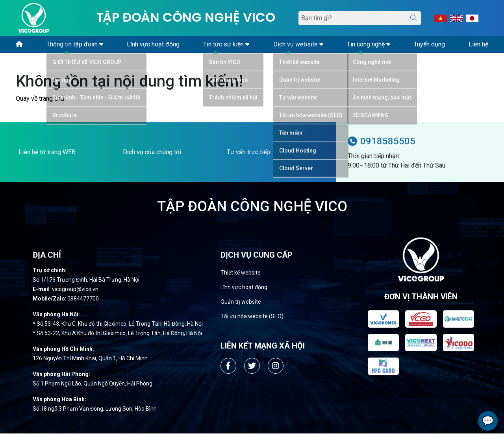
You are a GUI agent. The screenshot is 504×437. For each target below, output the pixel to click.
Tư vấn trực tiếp (248, 156)
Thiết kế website (241, 276)
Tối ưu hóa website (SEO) (252, 320)
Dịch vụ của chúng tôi (152, 156)
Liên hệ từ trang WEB (47, 156)
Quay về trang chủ (40, 102)
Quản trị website (241, 305)
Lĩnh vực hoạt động (244, 291)
